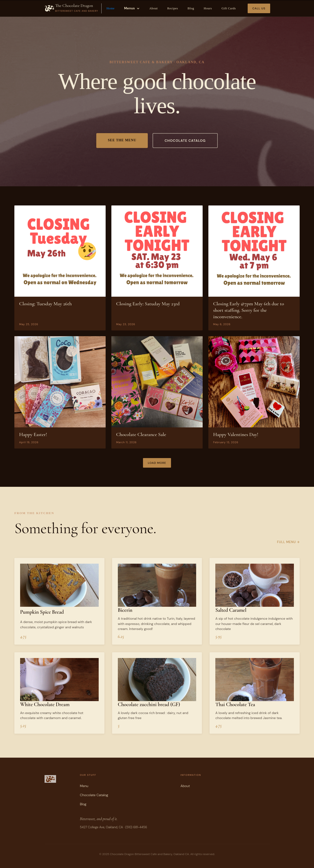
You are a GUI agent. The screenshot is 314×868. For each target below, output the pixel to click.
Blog (191, 8)
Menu (84, 786)
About (153, 8)
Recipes (173, 8)
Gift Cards (229, 8)
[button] (132, 8)
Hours (208, 8)
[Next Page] (157, 463)
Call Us (259, 8)
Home (110, 8)
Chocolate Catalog (94, 795)
